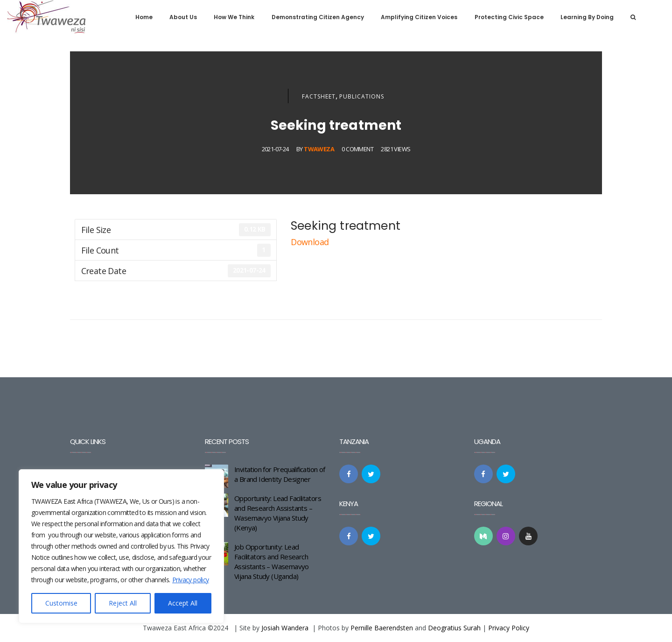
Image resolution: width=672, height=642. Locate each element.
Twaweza (319, 149)
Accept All (183, 603)
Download (311, 242)
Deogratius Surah (454, 628)
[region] (121, 546)
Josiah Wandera (285, 628)
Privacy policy (191, 580)
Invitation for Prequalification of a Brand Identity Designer (280, 474)
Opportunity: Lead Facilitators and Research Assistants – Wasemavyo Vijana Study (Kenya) (278, 513)
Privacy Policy (509, 628)
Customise (61, 603)
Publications (362, 96)
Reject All (123, 603)
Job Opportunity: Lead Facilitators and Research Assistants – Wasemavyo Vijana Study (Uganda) (272, 561)
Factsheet (319, 96)
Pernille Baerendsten (382, 628)
